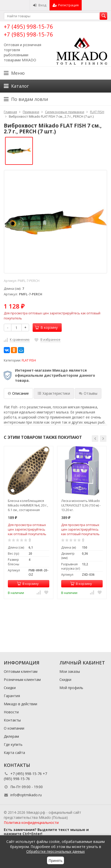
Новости (11, 712)
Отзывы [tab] (88, 393)
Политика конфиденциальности (31, 822)
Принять (56, 861)
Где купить (13, 744)
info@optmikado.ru (26, 795)
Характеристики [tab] (54, 393)
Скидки (10, 688)
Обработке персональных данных (56, 851)
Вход (40, 5)
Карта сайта (14, 753)
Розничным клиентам (22, 680)
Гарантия (12, 696)
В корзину (46, 327)
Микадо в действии (20, 704)
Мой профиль (71, 688)
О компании (14, 728)
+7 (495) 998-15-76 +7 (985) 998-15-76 (28, 30)
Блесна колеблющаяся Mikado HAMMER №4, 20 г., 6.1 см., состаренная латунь (28, 505)
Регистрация (66, 5)
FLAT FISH (29, 360)
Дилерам (11, 736)
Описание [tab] (18, 393)
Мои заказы (70, 671)
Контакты (12, 720)
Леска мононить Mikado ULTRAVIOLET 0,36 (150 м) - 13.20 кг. (81, 505)
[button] (95, 439)
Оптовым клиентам (21, 671)
